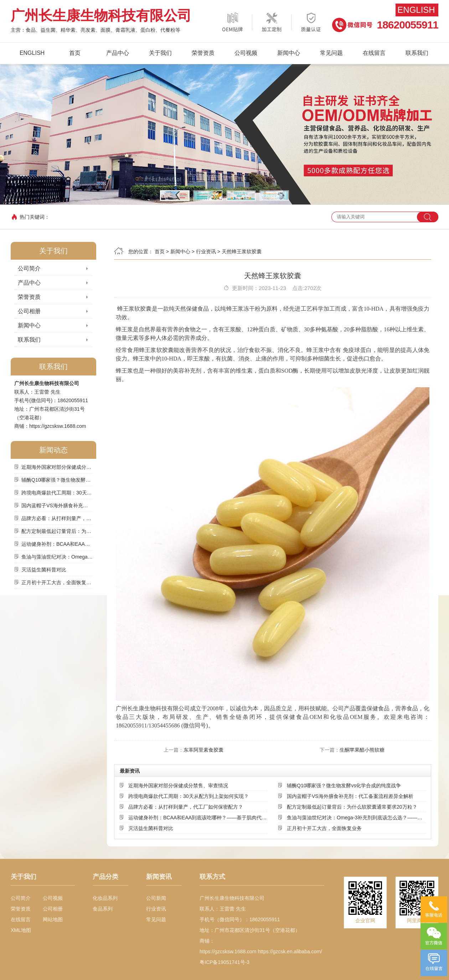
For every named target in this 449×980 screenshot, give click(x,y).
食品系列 (103, 909)
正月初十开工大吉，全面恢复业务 (57, 582)
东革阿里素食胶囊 (203, 750)
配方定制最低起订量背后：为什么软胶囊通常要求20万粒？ (57, 531)
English (416, 10)
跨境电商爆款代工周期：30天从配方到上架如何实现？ (57, 493)
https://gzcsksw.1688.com (58, 426)
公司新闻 (156, 898)
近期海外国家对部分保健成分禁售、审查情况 (57, 467)
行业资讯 (206, 252)
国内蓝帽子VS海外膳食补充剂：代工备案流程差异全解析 (57, 505)
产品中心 (118, 53)
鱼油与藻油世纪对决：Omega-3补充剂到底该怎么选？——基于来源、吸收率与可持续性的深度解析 (57, 557)
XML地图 (21, 930)
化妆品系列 (105, 898)
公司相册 (29, 311)
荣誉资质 (203, 53)
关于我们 (160, 53)
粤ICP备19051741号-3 (224, 962)
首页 (75, 53)
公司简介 (29, 268)
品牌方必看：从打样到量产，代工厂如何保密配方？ (57, 518)
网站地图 (53, 919)
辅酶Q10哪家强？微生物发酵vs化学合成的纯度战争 (57, 480)
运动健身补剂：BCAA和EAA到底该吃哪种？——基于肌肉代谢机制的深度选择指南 (57, 544)
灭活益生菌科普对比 (44, 570)
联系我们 (417, 53)
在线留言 (374, 53)
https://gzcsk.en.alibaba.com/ (290, 952)
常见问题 (331, 53)
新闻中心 (289, 53)
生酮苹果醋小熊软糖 (362, 750)
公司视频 (246, 53)
